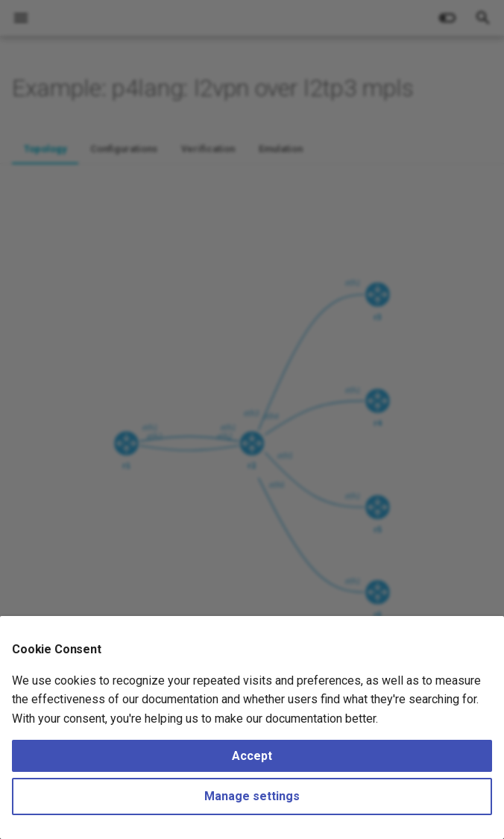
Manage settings (252, 796)
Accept (252, 756)
